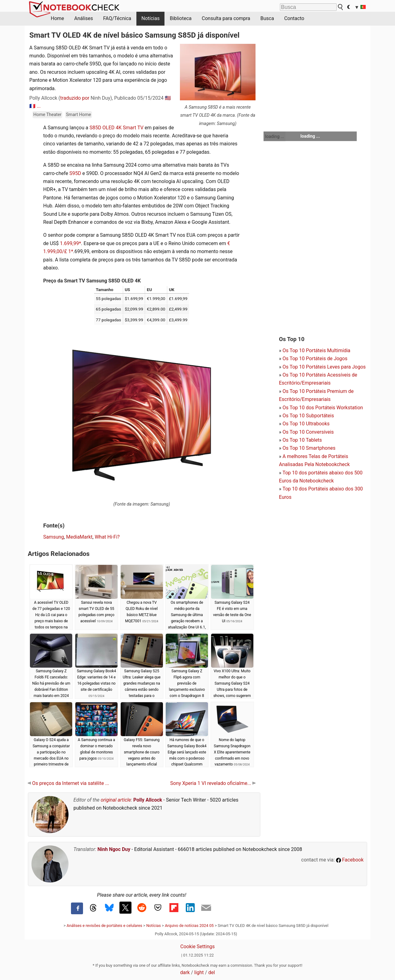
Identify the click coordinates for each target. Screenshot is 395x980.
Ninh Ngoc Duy (114, 849)
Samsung (54, 537)
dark (185, 972)
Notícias (150, 18)
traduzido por (75, 98)
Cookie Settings (197, 947)
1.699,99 (69, 243)
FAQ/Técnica (117, 18)
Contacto (294, 18)
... (39, 106)
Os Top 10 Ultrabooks (306, 424)
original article (116, 800)
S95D (75, 173)
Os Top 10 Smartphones (309, 448)
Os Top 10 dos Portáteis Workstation (323, 408)
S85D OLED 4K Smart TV (116, 128)
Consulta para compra (226, 18)
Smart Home (79, 115)
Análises (84, 18)
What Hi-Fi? (107, 537)
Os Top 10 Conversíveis (308, 432)
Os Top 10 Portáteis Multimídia (316, 350)
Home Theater (47, 115)
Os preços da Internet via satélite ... (68, 783)
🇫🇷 (32, 106)
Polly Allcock (148, 800)
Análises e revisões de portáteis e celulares (104, 926)
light (199, 972)
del (212, 972)
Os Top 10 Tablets (302, 440)
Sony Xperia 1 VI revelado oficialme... (213, 783)
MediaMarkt (79, 537)
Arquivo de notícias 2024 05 (189, 926)
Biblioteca (181, 18)
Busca (267, 18)
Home (58, 18)
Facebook (350, 860)
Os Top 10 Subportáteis (308, 416)
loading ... (274, 136)
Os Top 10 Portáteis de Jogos (315, 359)
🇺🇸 (168, 98)
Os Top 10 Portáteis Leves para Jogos (324, 367)
